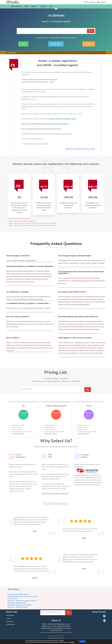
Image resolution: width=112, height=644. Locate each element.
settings (71, 642)
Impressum (10, 621)
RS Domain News (16, 6)
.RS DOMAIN (10, 615)
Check (91, 31)
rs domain (76, 72)
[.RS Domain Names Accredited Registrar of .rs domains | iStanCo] (13, 2)
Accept (82, 641)
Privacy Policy (10, 624)
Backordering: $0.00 (18, 434)
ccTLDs (44, 626)
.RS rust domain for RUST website (18, 594)
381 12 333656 (91, 2)
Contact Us (43, 6)
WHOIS (26, 6)
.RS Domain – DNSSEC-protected (18, 607)
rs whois (9, 618)
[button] (37, 6)
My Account (102, 2)
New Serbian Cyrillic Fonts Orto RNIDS (19, 605)
